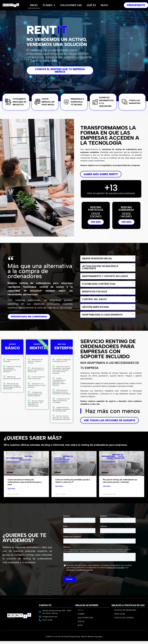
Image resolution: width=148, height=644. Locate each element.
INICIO (81, 610)
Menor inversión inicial (97, 259)
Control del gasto (94, 299)
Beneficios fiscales (95, 292)
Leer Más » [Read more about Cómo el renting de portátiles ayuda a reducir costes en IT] (59, 486)
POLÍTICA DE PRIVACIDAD (125, 610)
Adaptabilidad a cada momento (102, 315)
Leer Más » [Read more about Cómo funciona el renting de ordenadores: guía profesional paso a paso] (12, 489)
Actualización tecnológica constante (100, 267)
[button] (108, 259)
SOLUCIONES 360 (85, 618)
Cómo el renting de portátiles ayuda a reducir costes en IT (73, 481)
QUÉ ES (81, 621)
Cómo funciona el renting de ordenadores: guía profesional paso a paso (24, 482)
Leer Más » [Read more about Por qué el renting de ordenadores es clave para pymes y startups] (107, 486)
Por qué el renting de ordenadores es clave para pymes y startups (120, 481)
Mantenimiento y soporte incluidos (105, 276)
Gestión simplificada (96, 307)
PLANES (82, 614)
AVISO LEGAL (120, 614)
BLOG (80, 625)
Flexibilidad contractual (99, 284)
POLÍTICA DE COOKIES (124, 618)
